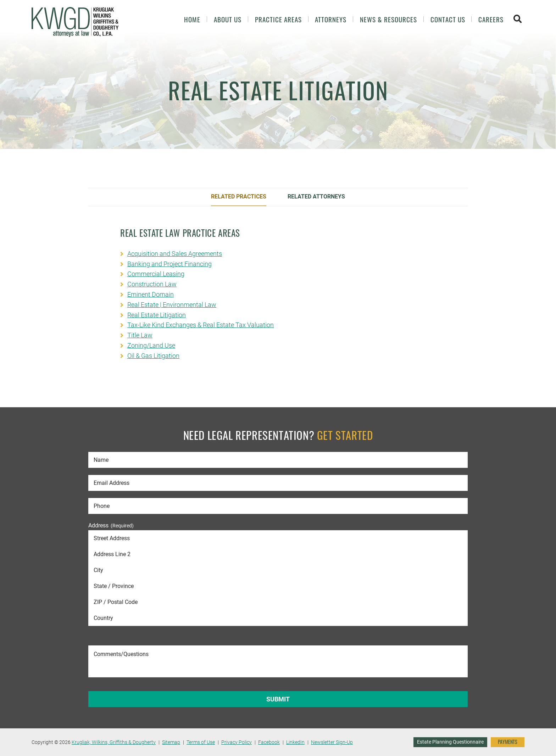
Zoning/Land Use (151, 345)
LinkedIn (295, 742)
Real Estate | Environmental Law (172, 305)
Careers (491, 19)
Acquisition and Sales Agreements (175, 254)
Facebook (269, 742)
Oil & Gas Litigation (153, 356)
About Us (228, 19)
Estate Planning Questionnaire (450, 742)
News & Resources (388, 19)
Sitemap (171, 742)
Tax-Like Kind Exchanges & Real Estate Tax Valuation (201, 325)
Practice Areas (278, 19)
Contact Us (448, 19)
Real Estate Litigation (157, 315)
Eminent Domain (151, 294)
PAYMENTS (508, 742)
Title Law (140, 335)
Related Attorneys (316, 197)
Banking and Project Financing (169, 264)
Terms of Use (201, 742)
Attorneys (331, 19)
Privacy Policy (237, 742)
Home (192, 19)
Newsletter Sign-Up (332, 742)
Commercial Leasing (156, 274)
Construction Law (152, 284)
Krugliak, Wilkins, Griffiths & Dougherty (114, 742)
